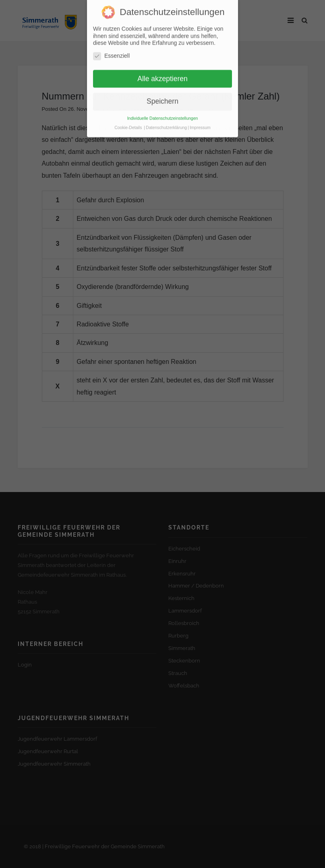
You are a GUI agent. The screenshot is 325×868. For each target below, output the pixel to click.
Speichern (162, 94)
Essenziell (111, 49)
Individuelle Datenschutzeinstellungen (163, 111)
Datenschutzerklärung (166, 120)
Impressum (200, 120)
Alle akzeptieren (162, 71)
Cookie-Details (128, 120)
